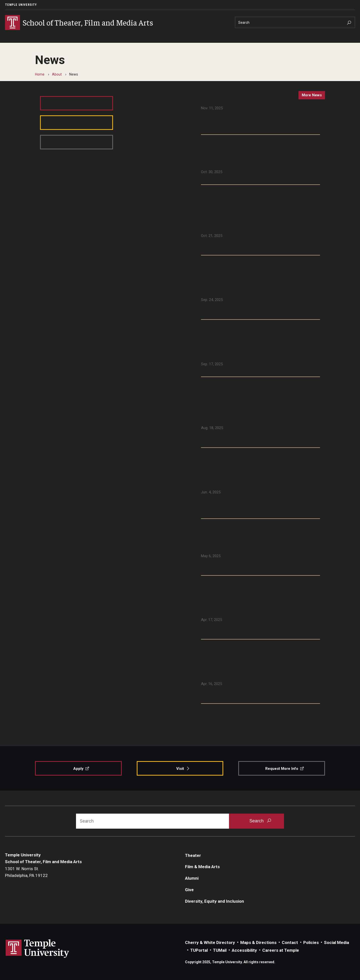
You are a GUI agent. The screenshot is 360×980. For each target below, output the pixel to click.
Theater (193, 855)
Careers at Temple (281, 950)
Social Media (336, 942)
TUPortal (199, 950)
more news (312, 95)
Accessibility (244, 950)
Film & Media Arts (202, 867)
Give (189, 890)
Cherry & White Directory (210, 942)
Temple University (21, 5)
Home (40, 74)
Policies (311, 942)
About (57, 74)
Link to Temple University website (37, 949)
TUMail (220, 950)
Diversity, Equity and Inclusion (214, 901)
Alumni (192, 878)
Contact (290, 942)
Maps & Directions (258, 942)
